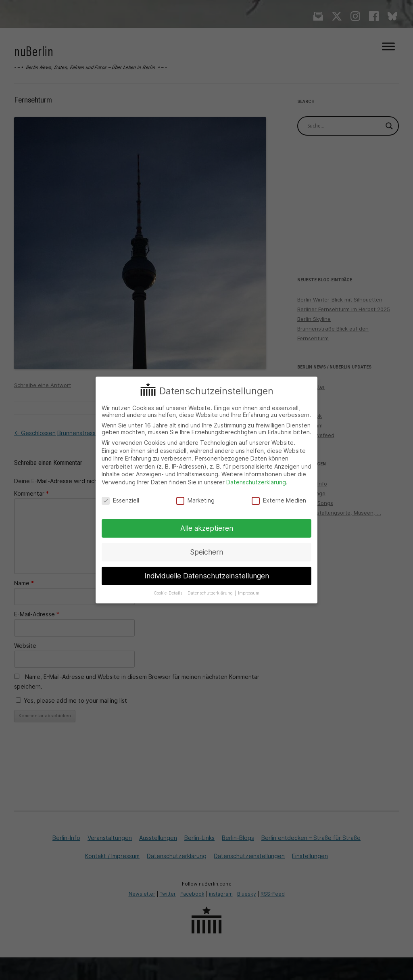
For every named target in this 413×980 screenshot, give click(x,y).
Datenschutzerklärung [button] (211, 593)
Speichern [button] (206, 552)
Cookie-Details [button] (169, 593)
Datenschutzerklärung (256, 482)
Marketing (195, 500)
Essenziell (120, 500)
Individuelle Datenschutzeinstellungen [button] (207, 576)
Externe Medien (279, 500)
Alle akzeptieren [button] (207, 528)
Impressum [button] (249, 593)
